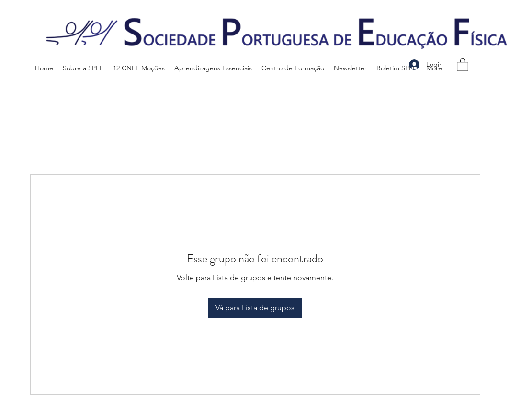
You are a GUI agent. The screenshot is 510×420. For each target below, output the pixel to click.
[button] (463, 64)
